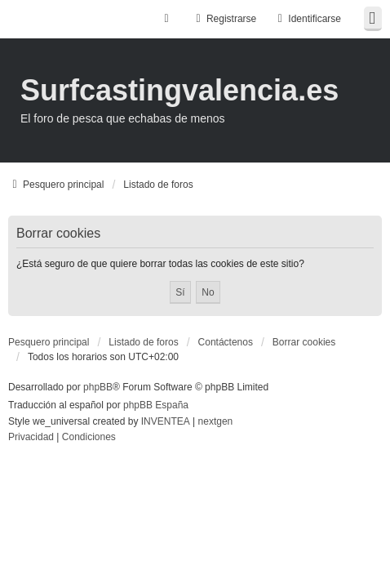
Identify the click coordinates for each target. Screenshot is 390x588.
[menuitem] (31, 438)
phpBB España (156, 405)
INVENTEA (166, 421)
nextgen (216, 421)
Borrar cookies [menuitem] (304, 342)
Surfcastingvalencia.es (179, 90)
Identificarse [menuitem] (307, 19)
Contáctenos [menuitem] (226, 342)
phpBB (98, 387)
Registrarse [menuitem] (224, 19)
